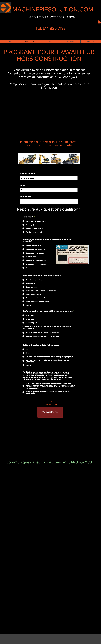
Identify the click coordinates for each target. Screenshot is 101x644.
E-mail (23, 185)
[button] (99, 22)
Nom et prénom (28, 174)
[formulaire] (50, 412)
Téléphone (25, 197)
